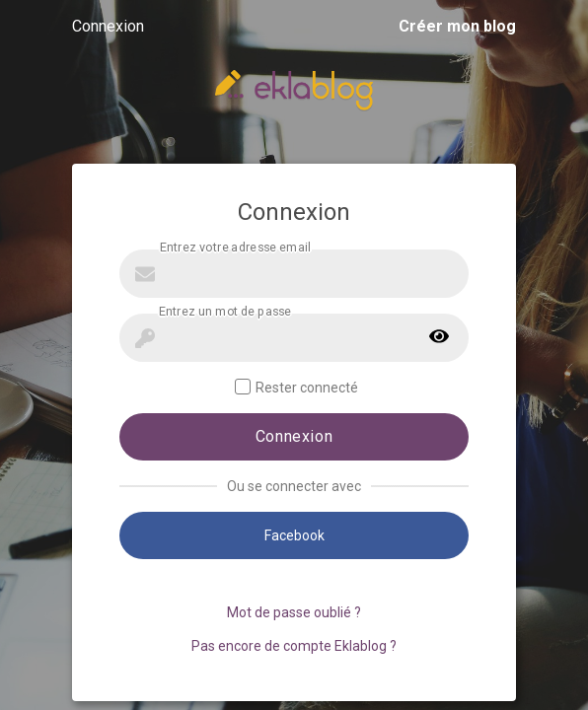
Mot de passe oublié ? (294, 612)
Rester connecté (296, 387)
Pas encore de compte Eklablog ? (294, 646)
